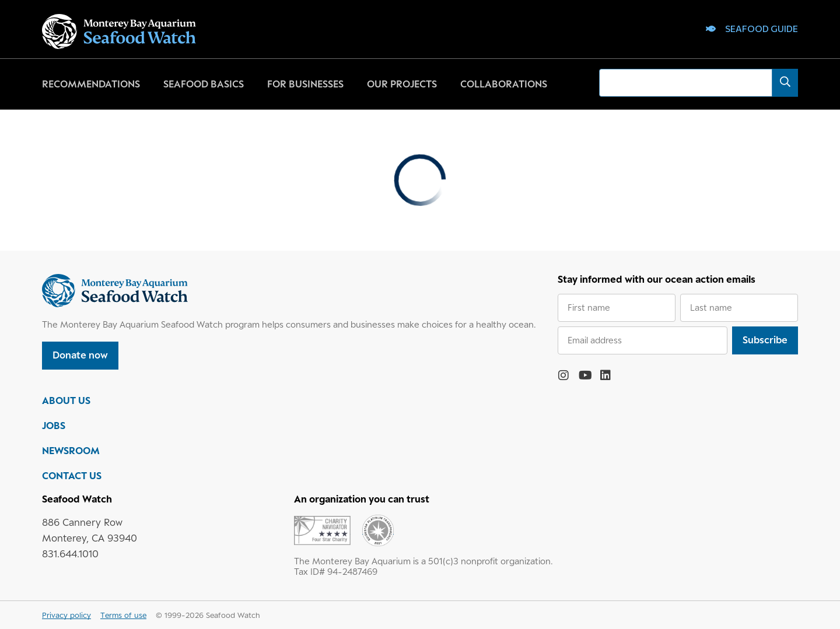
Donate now (80, 355)
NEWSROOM (71, 451)
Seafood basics (204, 84)
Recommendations (91, 84)
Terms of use (123, 615)
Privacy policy (66, 615)
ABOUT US (66, 400)
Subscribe (765, 340)
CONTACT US (72, 476)
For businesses (305, 84)
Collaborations (504, 84)
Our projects (402, 84)
